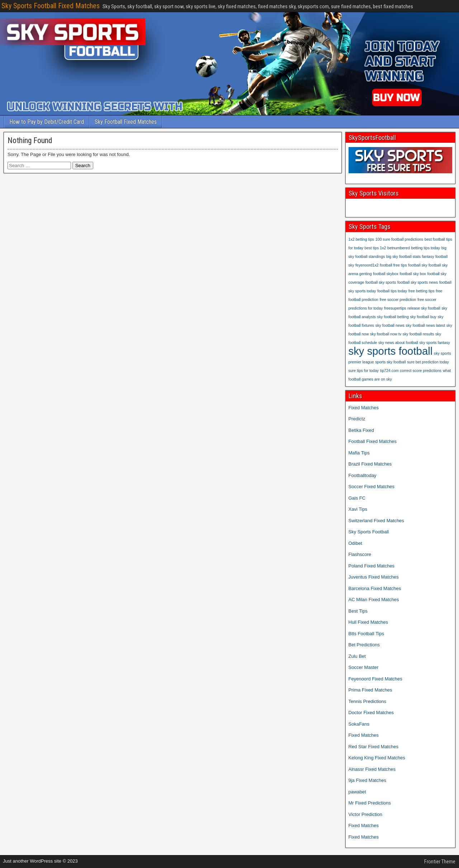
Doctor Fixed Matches (371, 713)
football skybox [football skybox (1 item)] (386, 274)
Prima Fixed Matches (370, 690)
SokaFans (359, 724)
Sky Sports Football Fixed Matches (51, 6)
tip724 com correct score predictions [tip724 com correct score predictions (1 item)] (411, 371)
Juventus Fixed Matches (374, 577)
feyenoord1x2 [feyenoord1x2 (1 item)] (367, 265)
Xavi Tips (358, 509)
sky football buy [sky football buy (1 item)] (423, 317)
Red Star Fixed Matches (373, 747)
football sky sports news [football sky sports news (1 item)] (418, 282)
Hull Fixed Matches (368, 622)
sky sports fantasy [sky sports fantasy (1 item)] (435, 343)
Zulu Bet (357, 656)
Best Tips (358, 611)
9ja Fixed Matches (368, 780)
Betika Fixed (361, 430)
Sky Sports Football (369, 532)
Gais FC (357, 498)
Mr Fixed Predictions (370, 803)
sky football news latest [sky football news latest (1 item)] (426, 325)
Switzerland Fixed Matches (376, 521)
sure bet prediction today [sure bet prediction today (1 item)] (428, 362)
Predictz (357, 419)
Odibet (355, 543)
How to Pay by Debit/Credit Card (47, 122)
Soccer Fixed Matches (372, 487)
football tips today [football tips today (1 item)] (392, 291)
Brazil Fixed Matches (370, 464)
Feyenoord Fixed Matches (375, 679)
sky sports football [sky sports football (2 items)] (391, 351)
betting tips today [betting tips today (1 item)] (425, 248)
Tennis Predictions (368, 701)
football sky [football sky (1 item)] (418, 265)
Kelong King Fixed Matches (377, 758)
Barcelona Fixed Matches (375, 588)
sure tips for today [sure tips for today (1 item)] (364, 371)
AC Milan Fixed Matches (374, 600)
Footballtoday (363, 475)
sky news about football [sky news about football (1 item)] (398, 343)
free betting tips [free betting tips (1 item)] (422, 291)
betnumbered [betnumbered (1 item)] (399, 248)
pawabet (357, 792)
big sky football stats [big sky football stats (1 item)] (403, 256)
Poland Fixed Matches (372, 566)
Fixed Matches (364, 408)
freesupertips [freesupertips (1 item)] (395, 308)
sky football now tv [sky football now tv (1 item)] (386, 334)
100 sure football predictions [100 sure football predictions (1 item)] (399, 239)
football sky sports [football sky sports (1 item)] (381, 282)
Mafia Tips (359, 453)
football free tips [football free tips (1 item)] (393, 265)
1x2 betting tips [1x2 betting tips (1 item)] (361, 239)
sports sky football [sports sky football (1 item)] (390, 362)
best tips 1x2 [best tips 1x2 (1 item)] (375, 248)
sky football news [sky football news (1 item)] (390, 325)
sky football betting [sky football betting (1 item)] (393, 317)
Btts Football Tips (366, 634)
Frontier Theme (440, 862)
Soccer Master (364, 667)
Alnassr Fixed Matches (372, 769)
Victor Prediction (365, 814)
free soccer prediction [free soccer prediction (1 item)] (398, 299)
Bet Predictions (364, 645)
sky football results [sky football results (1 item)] (418, 334)
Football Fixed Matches (373, 441)
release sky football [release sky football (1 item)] (424, 308)
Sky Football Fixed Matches (126, 122)
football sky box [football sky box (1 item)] (413, 274)
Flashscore (360, 554)
